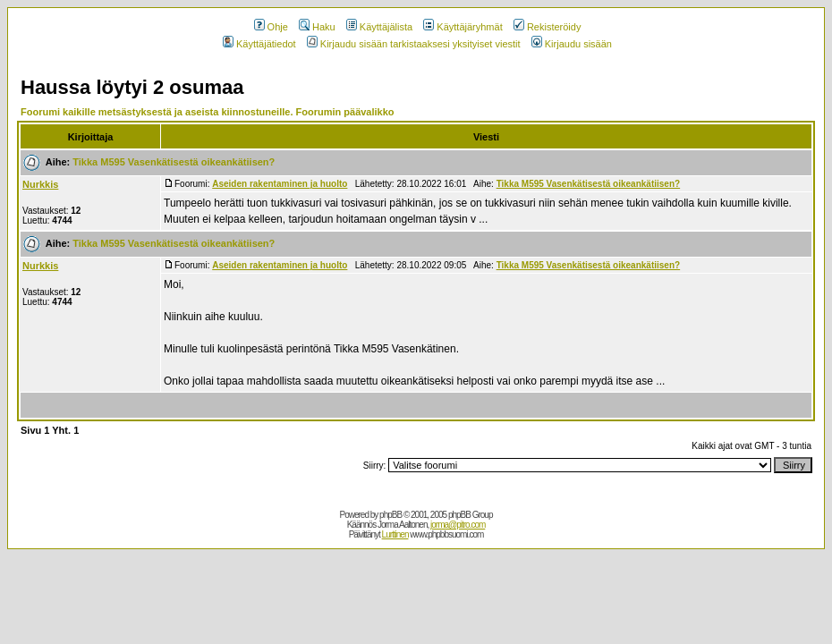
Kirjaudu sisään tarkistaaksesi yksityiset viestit (414, 44)
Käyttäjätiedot (259, 44)
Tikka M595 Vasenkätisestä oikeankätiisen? (174, 162)
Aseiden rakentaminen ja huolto (280, 184)
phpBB (391, 515)
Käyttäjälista (379, 27)
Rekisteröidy (548, 27)
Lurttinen (395, 534)
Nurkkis (40, 184)
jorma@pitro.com (458, 525)
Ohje (271, 27)
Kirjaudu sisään (572, 44)
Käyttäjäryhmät (463, 27)
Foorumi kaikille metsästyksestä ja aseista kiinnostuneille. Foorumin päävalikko (208, 112)
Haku (317, 27)
